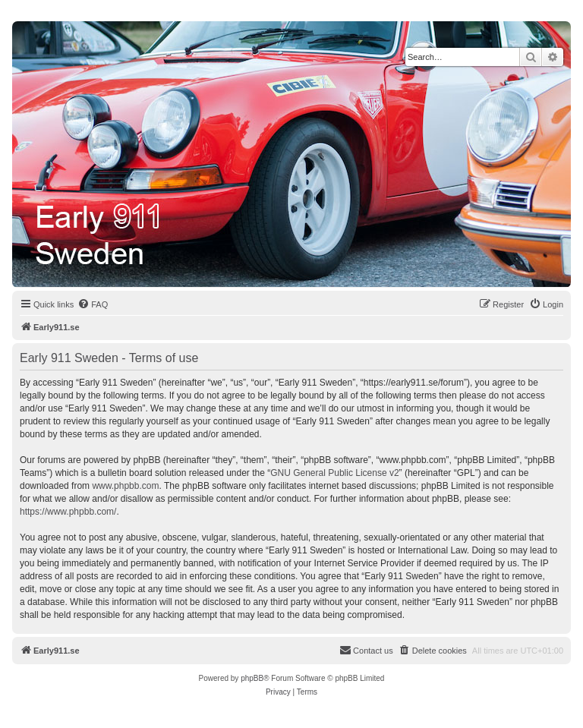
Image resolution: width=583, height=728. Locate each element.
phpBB (252, 678)
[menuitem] (93, 304)
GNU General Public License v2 (334, 473)
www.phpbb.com (125, 486)
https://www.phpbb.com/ (68, 512)
